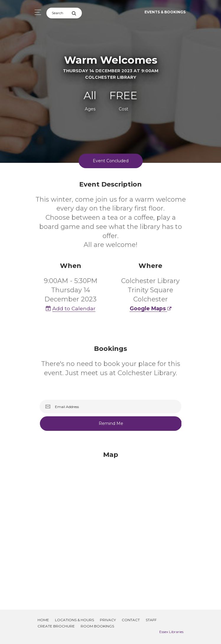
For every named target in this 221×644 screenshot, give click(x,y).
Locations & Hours (74, 620)
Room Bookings (97, 626)
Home (43, 620)
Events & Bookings (165, 12)
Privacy (108, 620)
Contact (131, 620)
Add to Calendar (71, 308)
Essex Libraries (171, 632)
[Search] (59, 13)
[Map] (110, 523)
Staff (151, 620)
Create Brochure (56, 626)
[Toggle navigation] (36, 12)
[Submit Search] (77, 13)
